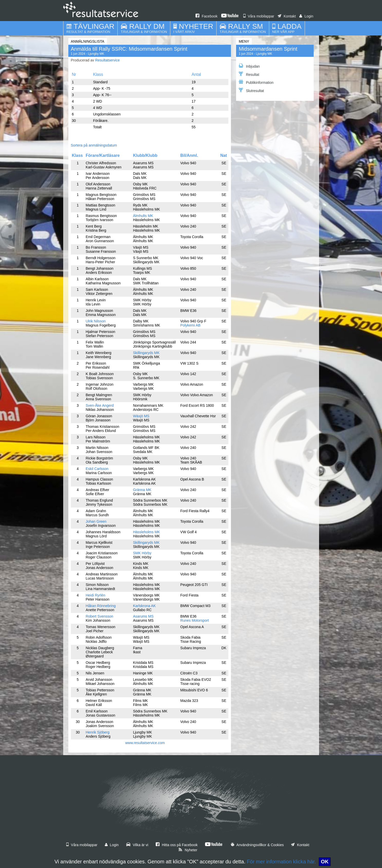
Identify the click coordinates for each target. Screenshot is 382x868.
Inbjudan (249, 66)
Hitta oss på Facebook (177, 845)
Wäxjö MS (141, 416)
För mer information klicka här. (281, 862)
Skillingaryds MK (146, 353)
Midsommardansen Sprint (268, 49)
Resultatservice (107, 60)
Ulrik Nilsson (96, 321)
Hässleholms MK (147, 532)
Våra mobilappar (259, 16)
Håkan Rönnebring (101, 606)
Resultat (249, 74)
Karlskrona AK (145, 606)
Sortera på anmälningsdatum (94, 145)
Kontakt (287, 16)
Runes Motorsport (195, 620)
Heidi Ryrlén (95, 595)
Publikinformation (256, 82)
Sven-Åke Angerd (100, 405)
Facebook (206, 16)
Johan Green (96, 521)
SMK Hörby (142, 553)
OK (325, 862)
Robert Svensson (99, 616)
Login (306, 16)
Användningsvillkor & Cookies (257, 845)
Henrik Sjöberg (97, 732)
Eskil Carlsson (97, 469)
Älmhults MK (143, 216)
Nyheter (188, 850)
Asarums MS (143, 616)
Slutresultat (251, 90)
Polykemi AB (190, 325)
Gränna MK (142, 490)
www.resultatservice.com (145, 743)
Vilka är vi (137, 845)
